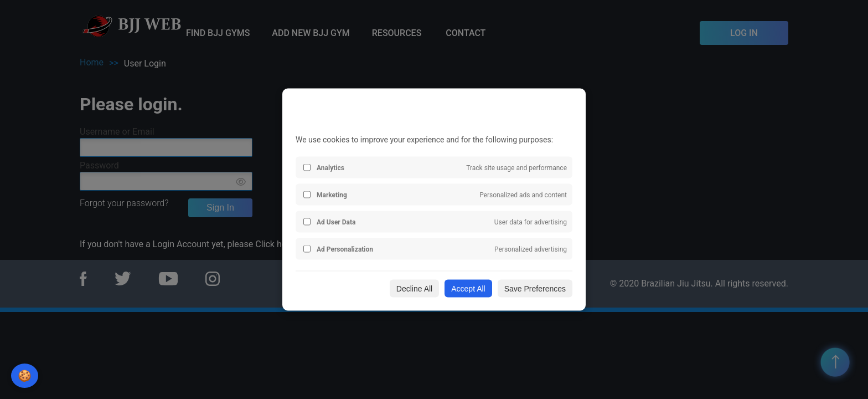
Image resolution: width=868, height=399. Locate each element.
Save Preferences (535, 289)
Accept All (468, 289)
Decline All (414, 289)
